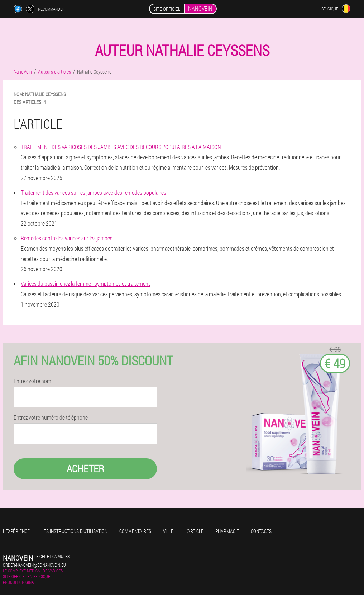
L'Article (194, 531)
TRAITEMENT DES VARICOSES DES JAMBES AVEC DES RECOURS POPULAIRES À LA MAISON (121, 147)
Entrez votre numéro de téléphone (51, 417)
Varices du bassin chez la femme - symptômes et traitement (85, 284)
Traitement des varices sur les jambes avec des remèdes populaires (94, 192)
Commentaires (135, 531)
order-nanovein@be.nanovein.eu (34, 565)
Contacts (261, 531)
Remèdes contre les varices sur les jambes (67, 238)
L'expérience (16, 531)
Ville (168, 531)
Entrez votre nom (32, 381)
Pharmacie (227, 531)
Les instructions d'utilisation (75, 531)
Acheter (85, 469)
